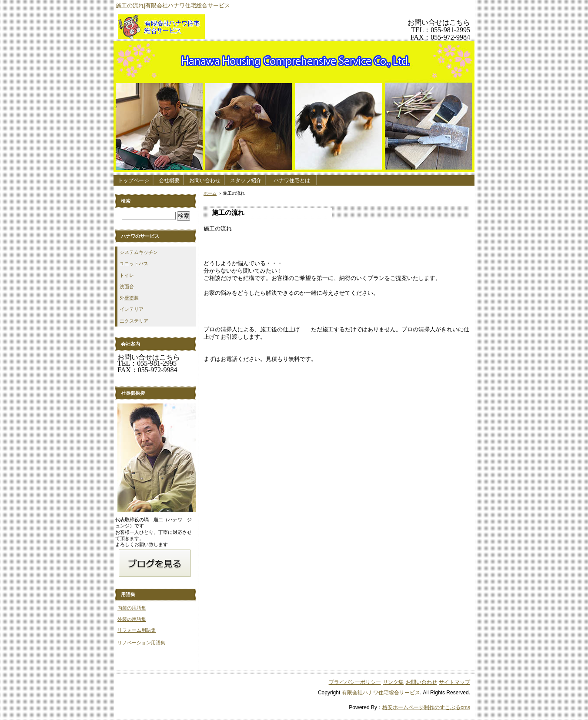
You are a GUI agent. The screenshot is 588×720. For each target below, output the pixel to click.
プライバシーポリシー (355, 682)
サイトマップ (454, 682)
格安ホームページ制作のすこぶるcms (426, 707)
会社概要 (169, 180)
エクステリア (134, 321)
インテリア (132, 309)
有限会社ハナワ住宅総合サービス (231, 27)
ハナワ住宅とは (294, 180)
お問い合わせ (205, 180)
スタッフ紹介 (246, 180)
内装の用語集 (132, 608)
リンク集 (393, 682)
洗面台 (127, 287)
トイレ (127, 275)
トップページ (134, 180)
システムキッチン (139, 252)
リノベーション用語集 (141, 643)
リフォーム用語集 (137, 630)
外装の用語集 (132, 619)
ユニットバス (134, 263)
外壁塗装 (129, 298)
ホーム (210, 193)
